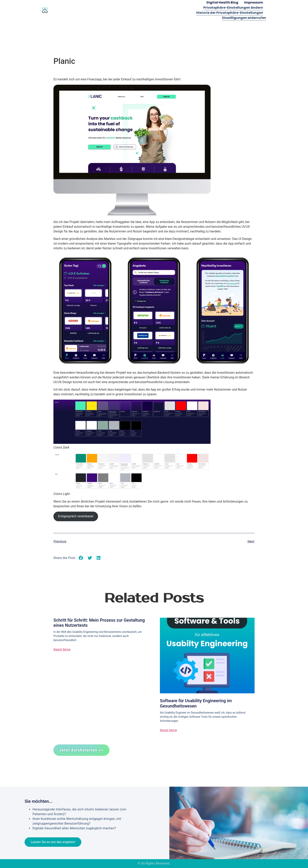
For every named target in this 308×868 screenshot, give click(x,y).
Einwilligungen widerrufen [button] (244, 18)
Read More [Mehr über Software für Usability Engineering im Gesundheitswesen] (168, 730)
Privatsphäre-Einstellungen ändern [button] (233, 8)
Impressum (254, 2)
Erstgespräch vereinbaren (76, 516)
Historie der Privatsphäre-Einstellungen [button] (230, 13)
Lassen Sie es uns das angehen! (53, 842)
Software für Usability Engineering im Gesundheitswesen (196, 703)
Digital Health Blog (222, 2)
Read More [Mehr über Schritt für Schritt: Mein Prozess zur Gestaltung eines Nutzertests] (62, 649)
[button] (81, 558)
